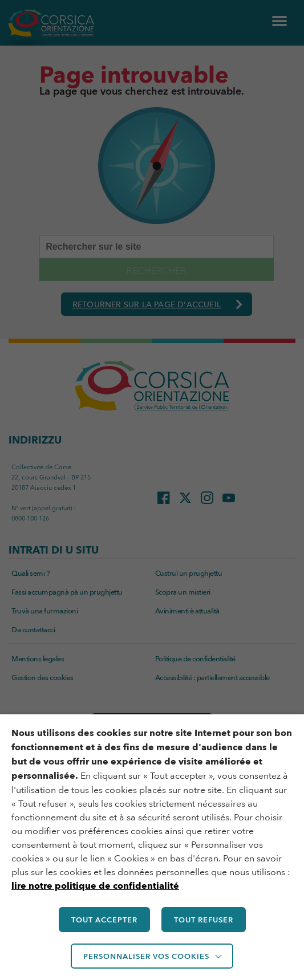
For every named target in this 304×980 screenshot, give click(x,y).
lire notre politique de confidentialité (95, 886)
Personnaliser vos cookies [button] (146, 956)
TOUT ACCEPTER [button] (104, 920)
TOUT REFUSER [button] (204, 920)
